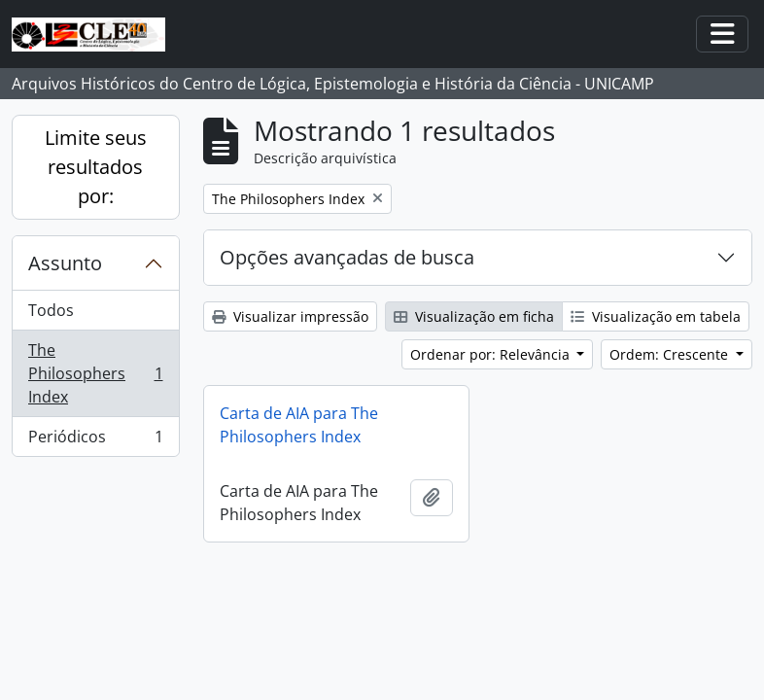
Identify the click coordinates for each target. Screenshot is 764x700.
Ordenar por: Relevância (492, 354)
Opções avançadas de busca (347, 257)
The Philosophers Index (95, 373)
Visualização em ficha (474, 316)
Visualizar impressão (290, 316)
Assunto (65, 263)
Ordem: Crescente (671, 354)
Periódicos (95, 440)
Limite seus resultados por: (96, 167)
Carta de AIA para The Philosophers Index (299, 425)
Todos (51, 310)
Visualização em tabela (656, 316)
